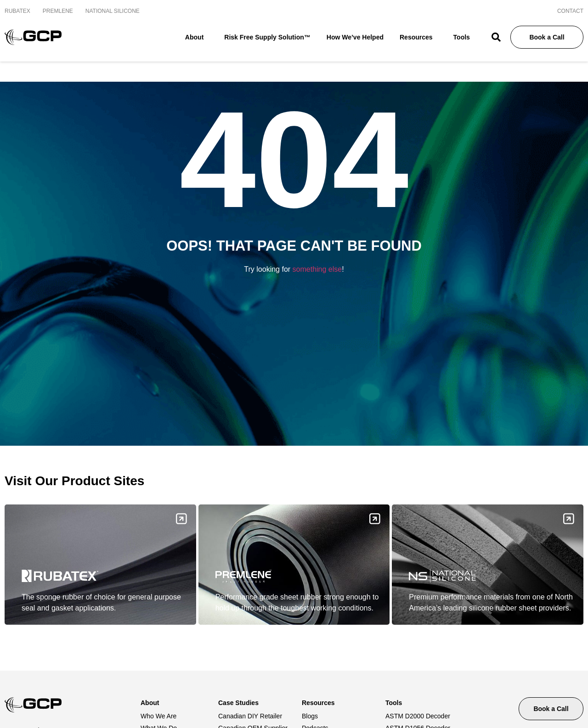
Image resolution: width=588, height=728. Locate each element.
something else (317, 266)
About (197, 37)
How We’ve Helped (355, 37)
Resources (418, 37)
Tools (464, 37)
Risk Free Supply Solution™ (267, 37)
